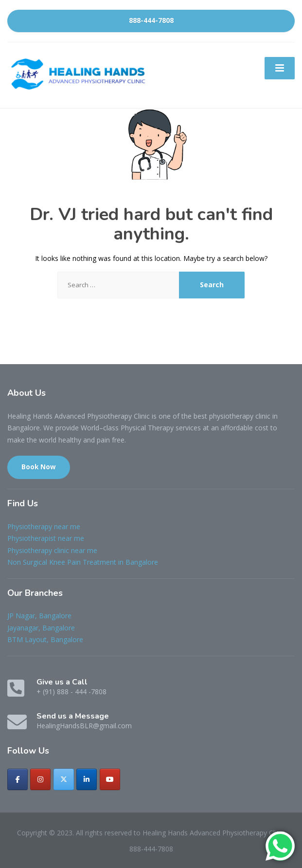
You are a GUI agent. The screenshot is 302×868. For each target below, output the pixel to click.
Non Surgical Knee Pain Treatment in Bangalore (83, 562)
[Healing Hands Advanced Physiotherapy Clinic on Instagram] (40, 779)
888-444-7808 (151, 20)
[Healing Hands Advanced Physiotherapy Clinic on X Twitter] (64, 779)
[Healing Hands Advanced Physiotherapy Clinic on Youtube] (110, 779)
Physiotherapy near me (44, 526)
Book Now (39, 467)
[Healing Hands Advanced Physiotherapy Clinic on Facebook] (18, 779)
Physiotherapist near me (46, 538)
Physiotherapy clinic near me (52, 550)
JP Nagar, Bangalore (39, 616)
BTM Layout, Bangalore (45, 639)
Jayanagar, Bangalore (41, 628)
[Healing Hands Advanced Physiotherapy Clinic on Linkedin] (87, 779)
